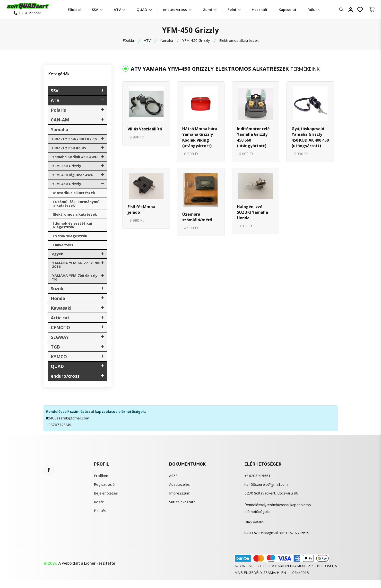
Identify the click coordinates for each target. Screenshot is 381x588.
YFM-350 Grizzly (67, 167)
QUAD (147, 10)
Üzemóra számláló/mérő (197, 220)
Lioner (90, 571)
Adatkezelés (179, 485)
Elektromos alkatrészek (75, 215)
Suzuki (58, 290)
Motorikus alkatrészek (74, 194)
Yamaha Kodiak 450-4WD (75, 158)
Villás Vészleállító (145, 130)
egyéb (58, 255)
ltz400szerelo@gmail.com (68, 419)
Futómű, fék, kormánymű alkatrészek (76, 204)
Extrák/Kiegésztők (70, 237)
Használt (263, 10)
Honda (58, 299)
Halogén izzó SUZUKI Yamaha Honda (252, 215)
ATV (123, 10)
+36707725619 (59, 426)
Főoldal (77, 10)
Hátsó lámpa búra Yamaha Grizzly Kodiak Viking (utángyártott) (200, 139)
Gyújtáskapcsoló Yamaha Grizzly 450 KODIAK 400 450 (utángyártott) (310, 139)
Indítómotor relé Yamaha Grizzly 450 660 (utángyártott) (253, 139)
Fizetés (100, 511)
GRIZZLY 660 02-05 (69, 149)
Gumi (213, 10)
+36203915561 (31, 14)
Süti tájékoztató (182, 503)
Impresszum (180, 494)
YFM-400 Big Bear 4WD (73, 176)
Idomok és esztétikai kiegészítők (73, 226)
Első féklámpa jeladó (141, 212)
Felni (237, 10)
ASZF (173, 477)
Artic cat (60, 319)
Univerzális (63, 246)
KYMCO (59, 358)
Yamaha (166, 41)
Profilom (101, 477)
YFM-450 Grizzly (196, 41)
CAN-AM (60, 121)
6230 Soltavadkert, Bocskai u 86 (271, 494)
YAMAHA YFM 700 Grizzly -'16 (76, 278)
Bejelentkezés (106, 494)
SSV (100, 10)
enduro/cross (180, 10)
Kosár (99, 503)
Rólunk (317, 10)
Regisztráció (104, 485)
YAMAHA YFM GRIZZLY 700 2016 (76, 266)
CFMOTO (60, 328)
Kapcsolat (291, 10)
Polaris (58, 111)
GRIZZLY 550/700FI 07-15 (75, 140)
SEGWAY (60, 338)
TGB (55, 348)
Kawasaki (61, 309)
